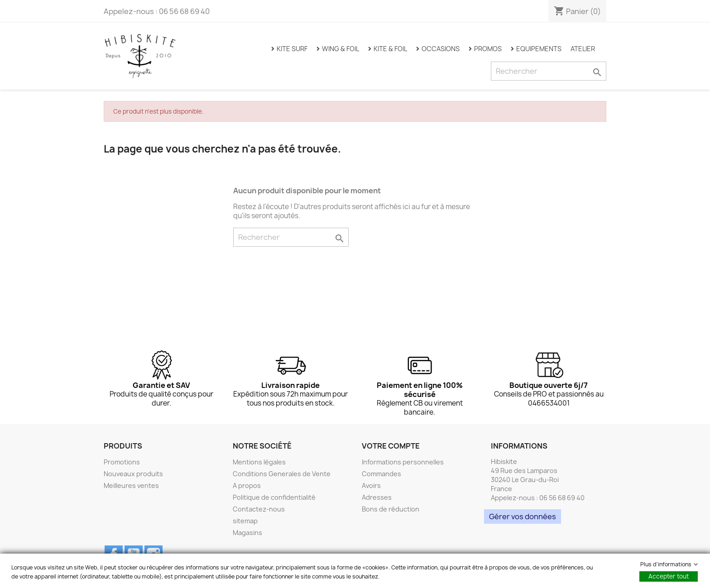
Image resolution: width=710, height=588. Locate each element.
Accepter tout (669, 576)
